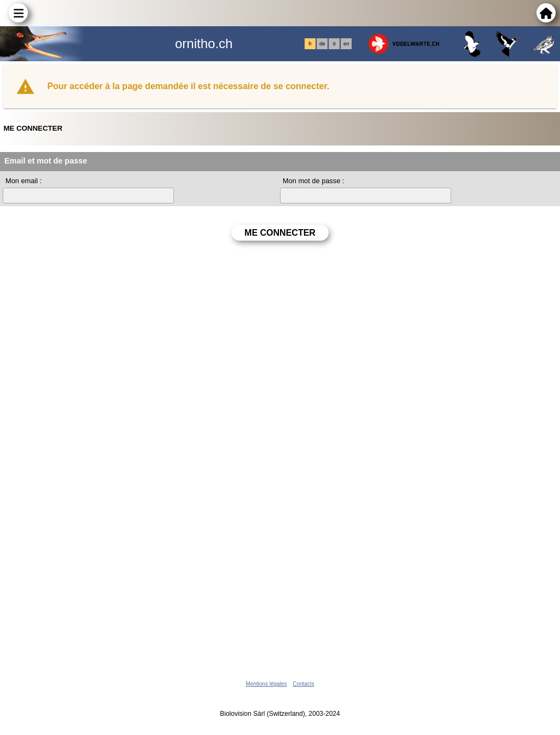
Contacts (303, 684)
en (346, 44)
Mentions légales (266, 684)
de (322, 44)
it (334, 44)
